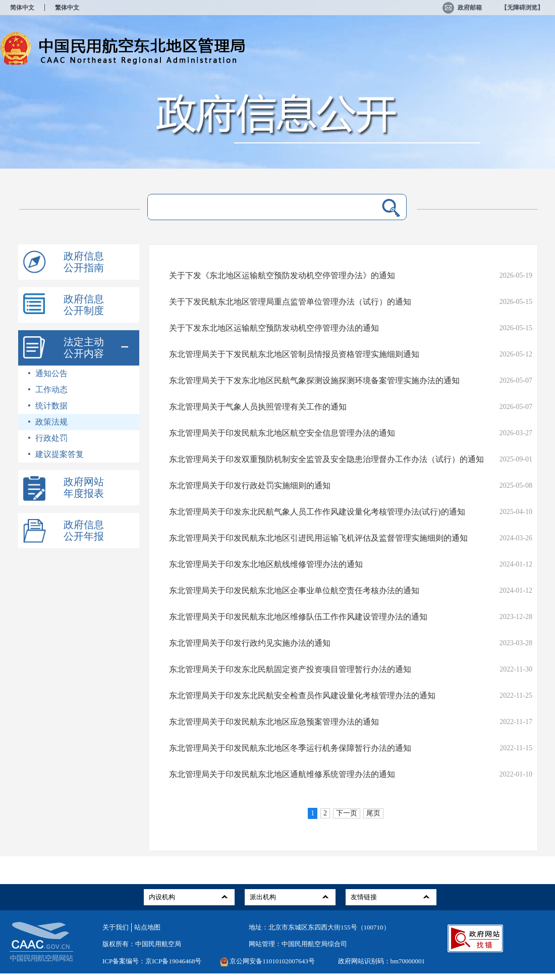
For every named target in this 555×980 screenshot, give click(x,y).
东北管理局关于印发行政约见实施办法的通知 (250, 643)
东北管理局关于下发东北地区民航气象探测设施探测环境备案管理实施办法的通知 (314, 380)
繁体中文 (67, 8)
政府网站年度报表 (84, 487)
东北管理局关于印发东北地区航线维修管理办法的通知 (266, 564)
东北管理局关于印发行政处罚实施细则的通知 (250, 485)
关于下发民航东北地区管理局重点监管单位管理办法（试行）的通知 (290, 302)
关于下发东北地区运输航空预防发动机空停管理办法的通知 (274, 328)
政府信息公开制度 (84, 305)
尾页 (373, 813)
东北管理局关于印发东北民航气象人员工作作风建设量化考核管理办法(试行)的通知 (317, 512)
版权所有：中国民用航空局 (142, 944)
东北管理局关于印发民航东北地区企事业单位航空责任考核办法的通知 (294, 590)
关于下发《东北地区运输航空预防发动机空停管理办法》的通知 (282, 275)
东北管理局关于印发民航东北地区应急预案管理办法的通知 (274, 722)
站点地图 (147, 927)
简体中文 (22, 8)
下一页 (347, 813)
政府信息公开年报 (84, 530)
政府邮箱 (462, 8)
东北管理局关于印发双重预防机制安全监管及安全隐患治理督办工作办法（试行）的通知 (326, 459)
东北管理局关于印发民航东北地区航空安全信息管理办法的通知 (282, 433)
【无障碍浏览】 (522, 8)
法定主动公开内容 (84, 348)
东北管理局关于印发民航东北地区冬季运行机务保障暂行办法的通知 (290, 748)
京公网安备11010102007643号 (272, 961)
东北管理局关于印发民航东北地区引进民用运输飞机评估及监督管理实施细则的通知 (318, 538)
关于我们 (116, 927)
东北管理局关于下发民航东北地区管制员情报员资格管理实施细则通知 (294, 354)
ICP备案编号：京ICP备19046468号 (152, 961)
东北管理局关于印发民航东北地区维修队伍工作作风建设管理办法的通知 (298, 617)
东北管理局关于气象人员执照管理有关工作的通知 (258, 407)
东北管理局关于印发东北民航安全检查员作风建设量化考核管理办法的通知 (302, 695)
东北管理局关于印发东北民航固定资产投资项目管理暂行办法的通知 (290, 669)
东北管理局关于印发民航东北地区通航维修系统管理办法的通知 (282, 774)
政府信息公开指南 (84, 262)
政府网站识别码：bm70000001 (382, 961)
